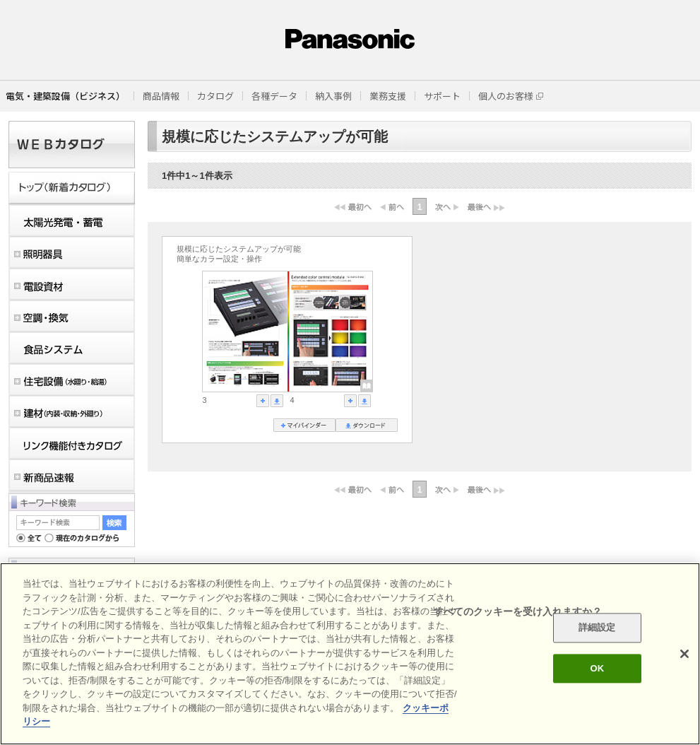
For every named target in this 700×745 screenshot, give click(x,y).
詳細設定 (597, 628)
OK (597, 668)
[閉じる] (684, 654)
